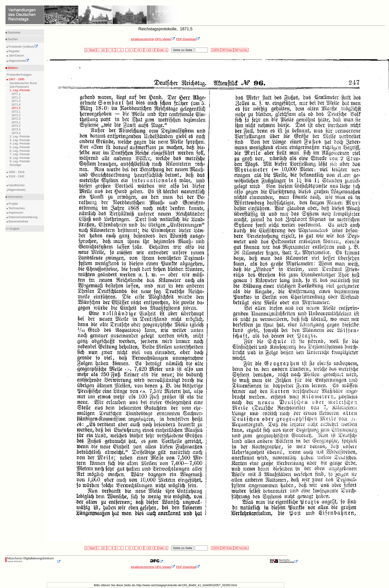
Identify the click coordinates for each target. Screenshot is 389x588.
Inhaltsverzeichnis (142, 39)
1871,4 (16, 104)
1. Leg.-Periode (20, 90)
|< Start (90, 50)
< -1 (120, 50)
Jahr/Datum (16, 55)
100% (216, 50)
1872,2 (16, 115)
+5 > (139, 50)
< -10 (102, 50)
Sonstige (15, 165)
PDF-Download (188, 39)
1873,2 (16, 126)
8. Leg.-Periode (20, 158)
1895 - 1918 (16, 172)
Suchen (13, 39)
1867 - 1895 (16, 79)
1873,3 (16, 129)
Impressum (16, 213)
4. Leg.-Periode (20, 143)
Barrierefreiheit (18, 221)
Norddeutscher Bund (23, 83)
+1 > (130, 50)
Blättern (13, 68)
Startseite (14, 32)
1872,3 (16, 119)
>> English (12, 229)
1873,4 (16, 133)
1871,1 (16, 94)
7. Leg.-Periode (20, 154)
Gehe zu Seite (183, 50)
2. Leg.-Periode (20, 136)
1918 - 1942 (16, 176)
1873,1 (16, 122)
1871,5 (16, 108)
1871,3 (16, 101)
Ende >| (162, 50)
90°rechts (241, 50)
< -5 (111, 50)
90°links (227, 50)
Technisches (16, 208)
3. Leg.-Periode (20, 140)
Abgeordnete (18, 61)
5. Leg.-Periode (20, 147)
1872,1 (16, 112)
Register (14, 51)
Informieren (15, 197)
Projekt (13, 204)
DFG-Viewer (165, 39)
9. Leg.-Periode (20, 161)
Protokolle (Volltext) (23, 47)
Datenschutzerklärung (23, 217)
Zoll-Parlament (19, 87)
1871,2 (16, 97)
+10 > (149, 50)
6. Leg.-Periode (20, 151)
